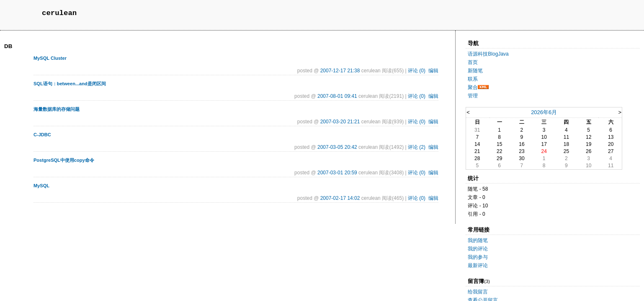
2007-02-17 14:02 (340, 198)
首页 (473, 62)
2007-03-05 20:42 (337, 147)
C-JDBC (42, 135)
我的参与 (478, 257)
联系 (473, 79)
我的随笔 (478, 240)
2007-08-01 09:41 (337, 96)
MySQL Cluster (50, 58)
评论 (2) (417, 147)
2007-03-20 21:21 (340, 122)
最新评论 (478, 265)
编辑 (433, 71)
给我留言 (478, 292)
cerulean (59, 13)
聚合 (473, 87)
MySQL (41, 186)
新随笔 (475, 71)
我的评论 (478, 249)
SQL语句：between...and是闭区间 (70, 84)
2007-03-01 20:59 (337, 173)
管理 (473, 96)
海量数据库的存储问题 (57, 109)
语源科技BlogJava (488, 54)
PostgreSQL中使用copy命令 (64, 160)
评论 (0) (417, 71)
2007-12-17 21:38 (340, 71)
